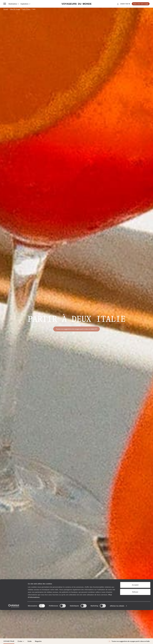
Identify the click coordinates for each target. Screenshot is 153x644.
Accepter (135, 619)
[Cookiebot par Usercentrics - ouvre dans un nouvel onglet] (14, 640)
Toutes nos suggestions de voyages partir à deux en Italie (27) (76, 329)
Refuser (135, 626)
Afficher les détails (117, 640)
